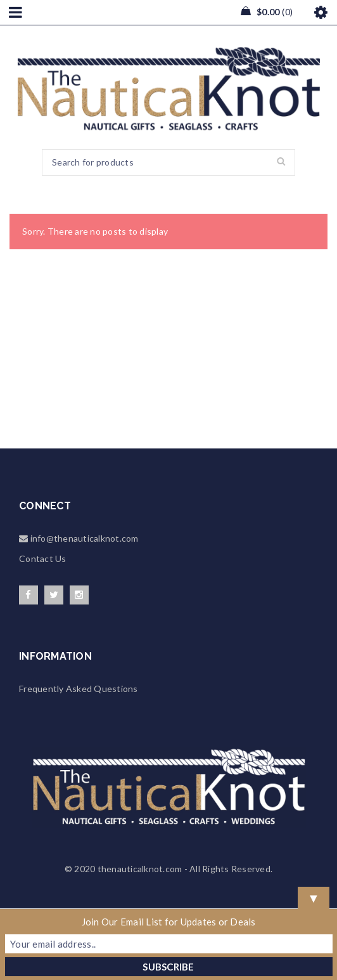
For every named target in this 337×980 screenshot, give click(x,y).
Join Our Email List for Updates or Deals (169, 922)
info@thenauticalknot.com (83, 538)
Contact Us (43, 559)
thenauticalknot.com (140, 869)
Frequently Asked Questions (79, 689)
